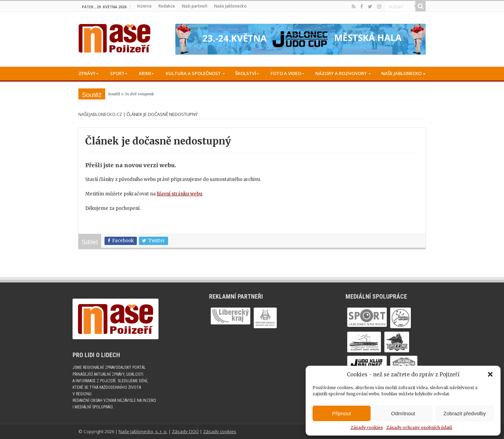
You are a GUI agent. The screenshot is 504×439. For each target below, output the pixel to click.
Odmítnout (403, 413)
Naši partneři (195, 6)
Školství (246, 73)
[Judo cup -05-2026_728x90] (300, 39)
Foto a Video (286, 73)
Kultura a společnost (193, 73)
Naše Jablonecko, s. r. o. (143, 431)
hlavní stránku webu (179, 194)
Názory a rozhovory (341, 73)
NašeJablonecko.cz (100, 114)
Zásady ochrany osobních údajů (419, 427)
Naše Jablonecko (231, 6)
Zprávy (87, 73)
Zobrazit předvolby (465, 413)
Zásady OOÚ (185, 431)
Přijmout (342, 413)
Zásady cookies (367, 427)
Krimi (145, 73)
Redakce (167, 6)
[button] (490, 374)
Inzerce (144, 6)
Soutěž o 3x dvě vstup (128, 94)
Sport (117, 73)
